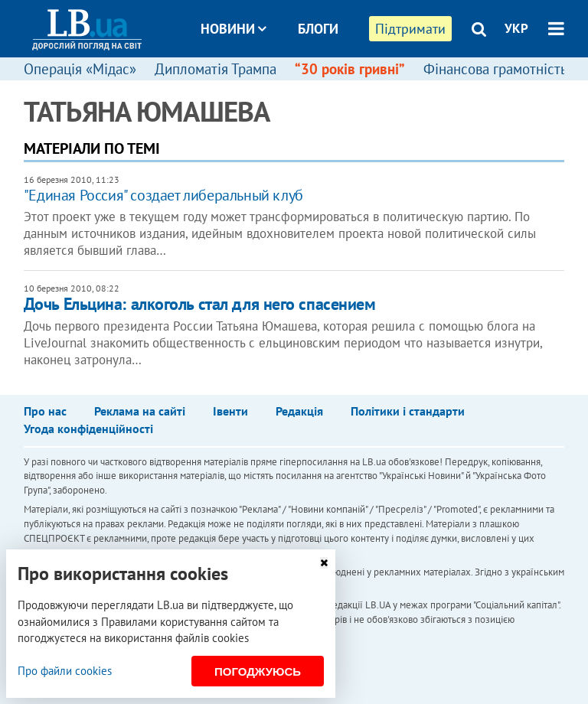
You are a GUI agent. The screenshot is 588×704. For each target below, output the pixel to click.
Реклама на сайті (140, 411)
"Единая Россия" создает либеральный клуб (163, 195)
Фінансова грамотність (495, 69)
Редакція (299, 411)
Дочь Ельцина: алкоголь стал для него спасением (200, 304)
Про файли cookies (65, 671)
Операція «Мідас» (80, 69)
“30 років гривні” (350, 69)
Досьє (308, 86)
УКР (516, 28)
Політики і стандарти (408, 411)
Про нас (45, 411)
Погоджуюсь (258, 671)
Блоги (318, 29)
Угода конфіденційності (88, 429)
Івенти (230, 411)
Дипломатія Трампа (216, 69)
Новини (234, 29)
